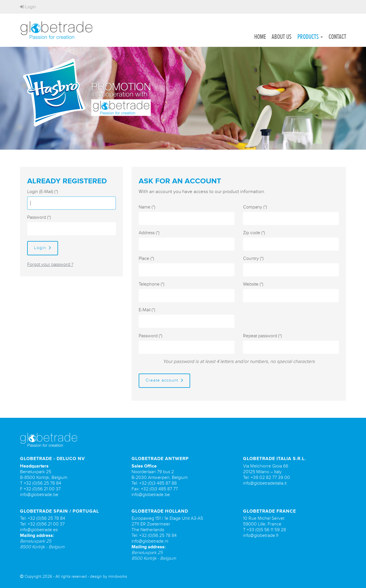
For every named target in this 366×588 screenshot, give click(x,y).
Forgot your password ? (50, 264)
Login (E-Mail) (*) (43, 192)
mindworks (118, 576)
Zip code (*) (254, 233)
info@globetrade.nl (150, 541)
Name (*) (147, 207)
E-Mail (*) (147, 310)
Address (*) (149, 233)
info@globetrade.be (39, 495)
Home (260, 37)
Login (28, 7)
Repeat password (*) (262, 336)
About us (282, 37)
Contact (337, 37)
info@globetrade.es (39, 530)
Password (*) (39, 217)
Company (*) (255, 207)
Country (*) (253, 258)
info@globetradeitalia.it (265, 483)
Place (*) (146, 258)
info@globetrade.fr (261, 535)
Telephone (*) (152, 284)
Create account (164, 380)
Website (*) (253, 284)
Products (310, 37)
